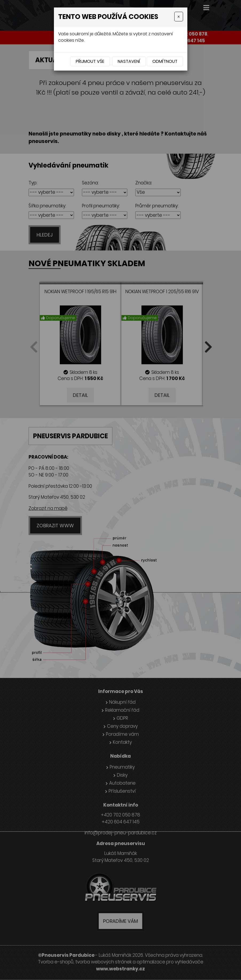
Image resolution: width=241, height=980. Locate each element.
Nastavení (129, 61)
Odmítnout (165, 61)
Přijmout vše (90, 61)
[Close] (179, 17)
